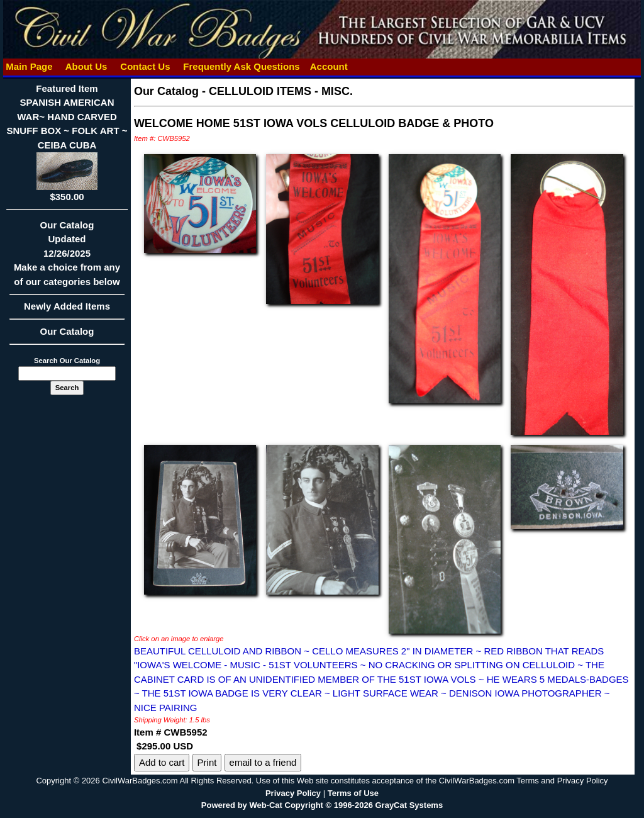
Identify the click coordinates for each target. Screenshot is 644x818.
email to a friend (263, 762)
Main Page (29, 66)
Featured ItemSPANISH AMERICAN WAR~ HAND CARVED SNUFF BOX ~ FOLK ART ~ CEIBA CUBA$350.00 (67, 143)
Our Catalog (67, 331)
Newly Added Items (67, 310)
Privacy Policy (293, 793)
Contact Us (145, 66)
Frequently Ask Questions (241, 66)
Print (207, 762)
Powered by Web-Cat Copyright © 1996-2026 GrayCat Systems (322, 805)
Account (329, 66)
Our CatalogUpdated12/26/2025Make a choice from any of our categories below (67, 257)
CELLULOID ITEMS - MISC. (281, 91)
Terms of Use (353, 793)
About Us (86, 66)
